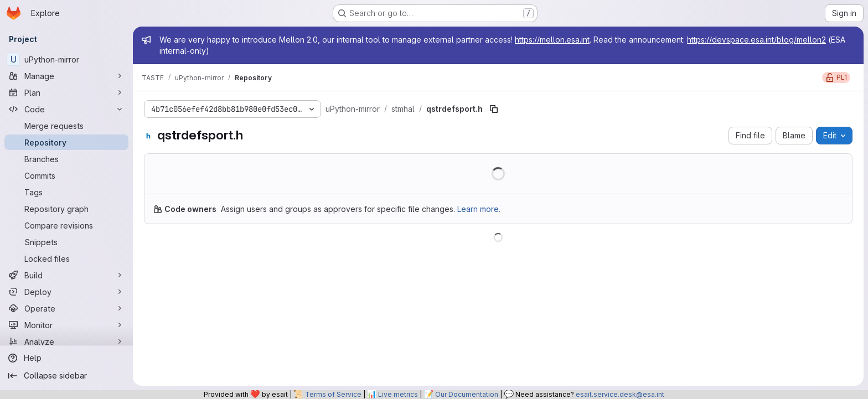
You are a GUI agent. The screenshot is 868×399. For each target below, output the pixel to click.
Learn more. (479, 209)
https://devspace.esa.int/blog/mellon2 (756, 40)
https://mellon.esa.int (552, 40)
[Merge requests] (66, 126)
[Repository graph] (66, 209)
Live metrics (398, 394)
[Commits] (66, 175)
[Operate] (66, 308)
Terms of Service (333, 394)
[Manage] (66, 76)
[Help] (66, 358)
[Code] (66, 109)
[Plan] (66, 92)
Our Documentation (467, 394)
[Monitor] (66, 325)
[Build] (66, 275)
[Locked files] (66, 258)
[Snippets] (66, 242)
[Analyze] (66, 341)
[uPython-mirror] (66, 59)
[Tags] (66, 192)
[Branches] (66, 159)
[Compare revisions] (66, 225)
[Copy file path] (494, 109)
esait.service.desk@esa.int (620, 394)
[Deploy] (66, 292)
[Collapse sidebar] (66, 376)
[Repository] (66, 142)
